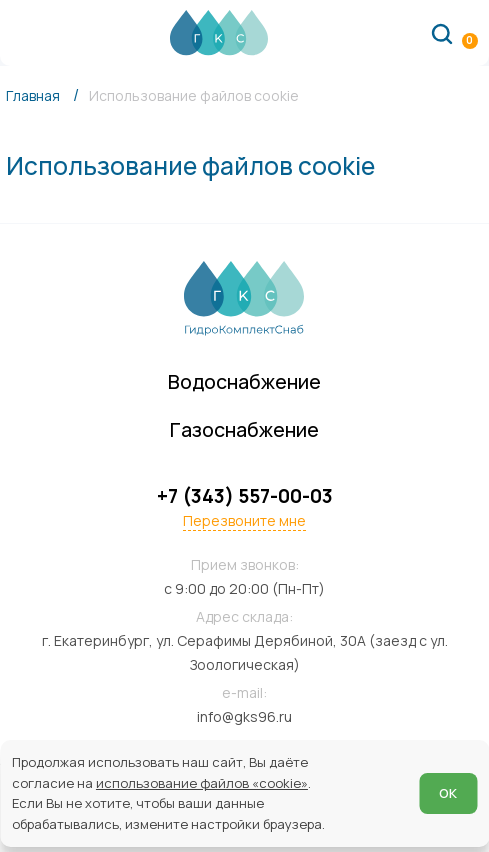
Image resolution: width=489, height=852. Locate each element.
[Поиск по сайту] (442, 33)
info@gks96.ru (244, 716)
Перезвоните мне (244, 521)
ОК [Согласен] (448, 793)
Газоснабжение (244, 429)
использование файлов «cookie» (202, 783)
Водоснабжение (244, 381)
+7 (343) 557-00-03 (245, 496)
